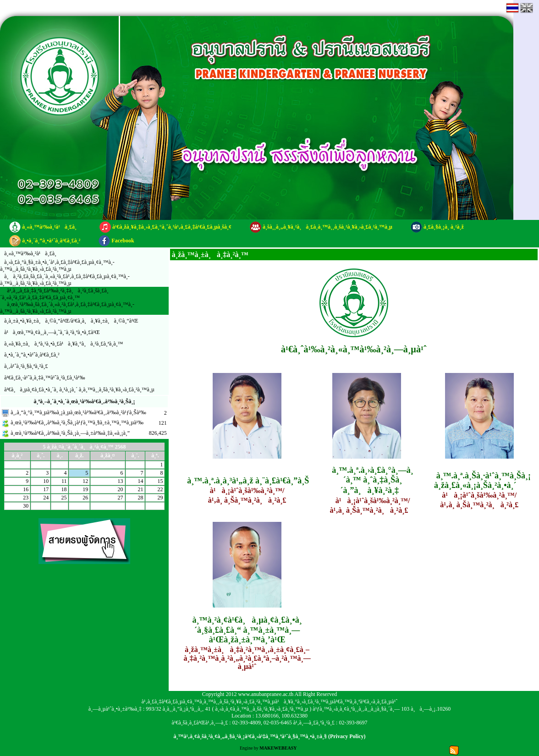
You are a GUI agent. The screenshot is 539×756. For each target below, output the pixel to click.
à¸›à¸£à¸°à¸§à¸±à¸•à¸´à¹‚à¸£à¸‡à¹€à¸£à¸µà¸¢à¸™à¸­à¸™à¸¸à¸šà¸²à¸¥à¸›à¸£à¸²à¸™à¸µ (57, 266)
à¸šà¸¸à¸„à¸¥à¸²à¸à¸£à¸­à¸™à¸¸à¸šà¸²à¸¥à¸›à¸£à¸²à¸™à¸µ (327, 227)
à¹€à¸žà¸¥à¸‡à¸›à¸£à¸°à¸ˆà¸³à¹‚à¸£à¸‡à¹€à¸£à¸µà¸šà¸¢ (172, 227)
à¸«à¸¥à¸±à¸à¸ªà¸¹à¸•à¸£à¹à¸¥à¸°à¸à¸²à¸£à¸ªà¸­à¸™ (63, 344)
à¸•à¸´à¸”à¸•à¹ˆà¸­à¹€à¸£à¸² (51, 241)
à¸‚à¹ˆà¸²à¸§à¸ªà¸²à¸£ (26, 366)
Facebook (123, 241)
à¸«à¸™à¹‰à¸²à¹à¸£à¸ (52, 227)
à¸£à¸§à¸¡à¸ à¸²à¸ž (444, 227)
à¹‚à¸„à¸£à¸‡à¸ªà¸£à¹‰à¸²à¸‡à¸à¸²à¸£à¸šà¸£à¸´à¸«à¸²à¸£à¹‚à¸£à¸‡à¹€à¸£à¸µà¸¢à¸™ (54, 294)
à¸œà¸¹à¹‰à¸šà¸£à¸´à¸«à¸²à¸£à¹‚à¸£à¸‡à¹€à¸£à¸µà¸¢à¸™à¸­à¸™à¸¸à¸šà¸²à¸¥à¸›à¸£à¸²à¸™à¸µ (67, 308)
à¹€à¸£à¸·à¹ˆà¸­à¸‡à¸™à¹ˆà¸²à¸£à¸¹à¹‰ (44, 378)
